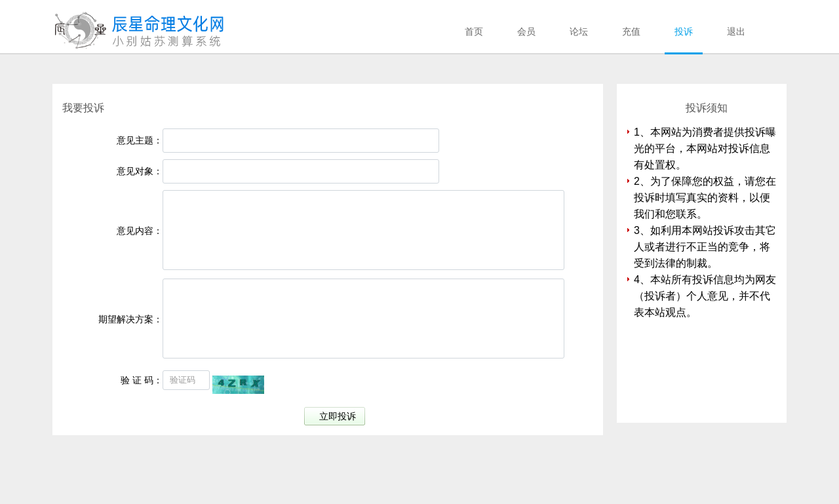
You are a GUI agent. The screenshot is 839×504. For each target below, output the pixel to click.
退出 (736, 31)
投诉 (684, 31)
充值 (631, 31)
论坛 (579, 31)
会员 (526, 31)
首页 (474, 31)
